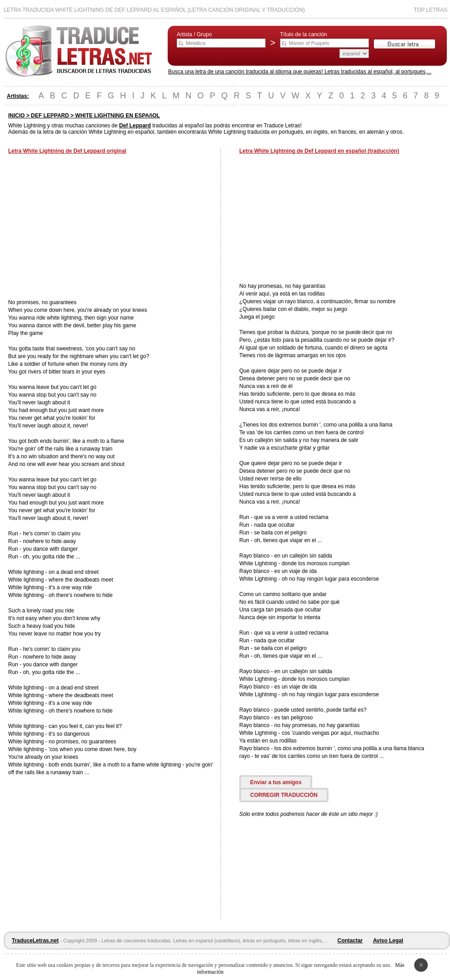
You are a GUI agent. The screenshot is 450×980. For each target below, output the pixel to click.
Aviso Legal (388, 941)
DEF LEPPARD (50, 116)
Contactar (350, 941)
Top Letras (431, 10)
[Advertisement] (84, 228)
